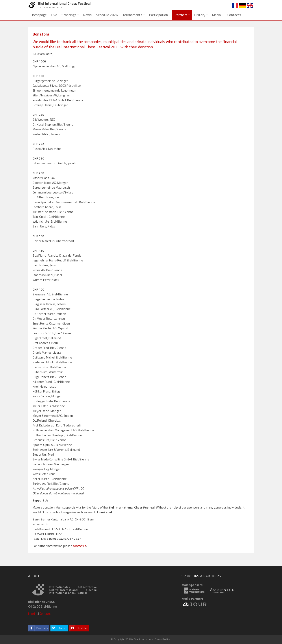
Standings (69, 15)
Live (54, 15)
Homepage (39, 15)
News (87, 15)
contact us (80, 546)
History (200, 15)
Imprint (33, 613)
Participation (158, 15)
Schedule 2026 (107, 15)
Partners (181, 15)
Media (216, 15)
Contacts (234, 15)
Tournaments (132, 15)
